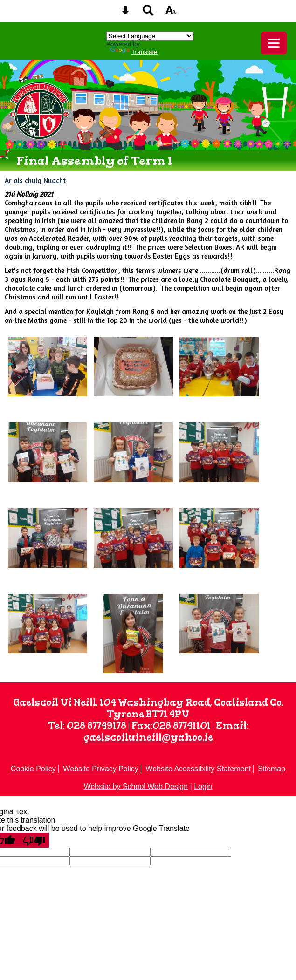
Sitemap (272, 769)
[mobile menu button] (274, 43)
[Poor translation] (34, 840)
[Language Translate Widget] (150, 36)
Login (203, 786)
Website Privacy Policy (101, 769)
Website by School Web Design (136, 786)
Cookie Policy (33, 769)
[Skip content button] (125, 13)
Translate (134, 52)
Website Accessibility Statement (198, 769)
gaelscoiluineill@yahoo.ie (148, 737)
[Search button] (148, 13)
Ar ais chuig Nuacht (35, 180)
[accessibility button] (171, 13)
